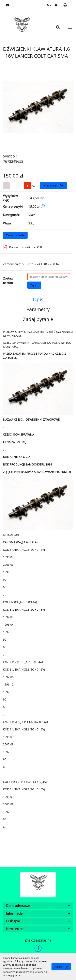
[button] (67, 5)
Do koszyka (53, 186)
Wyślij (34, 285)
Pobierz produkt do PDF (23, 247)
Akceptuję (61, 967)
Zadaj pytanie (15, 235)
